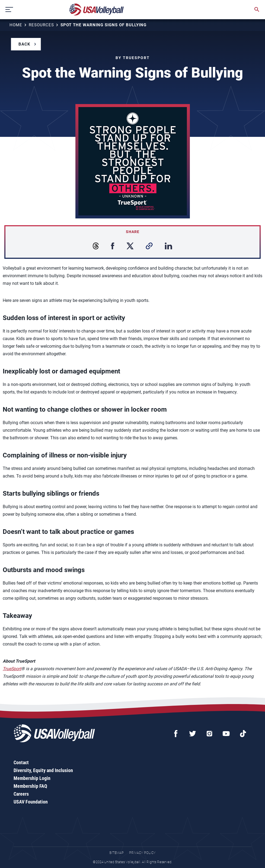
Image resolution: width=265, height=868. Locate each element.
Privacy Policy (142, 853)
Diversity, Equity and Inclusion (43, 770)
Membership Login (32, 778)
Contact (21, 762)
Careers (21, 794)
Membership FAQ (30, 786)
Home (16, 25)
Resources (41, 25)
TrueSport (12, 669)
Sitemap (116, 853)
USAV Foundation (31, 802)
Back (24, 44)
